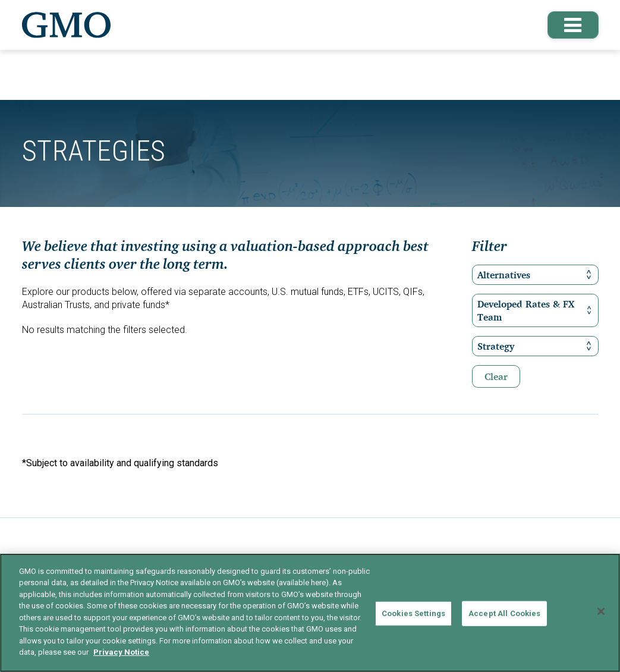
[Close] (601, 611)
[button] (571, 25)
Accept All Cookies (504, 613)
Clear (496, 376)
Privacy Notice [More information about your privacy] (121, 652)
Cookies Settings (413, 613)
